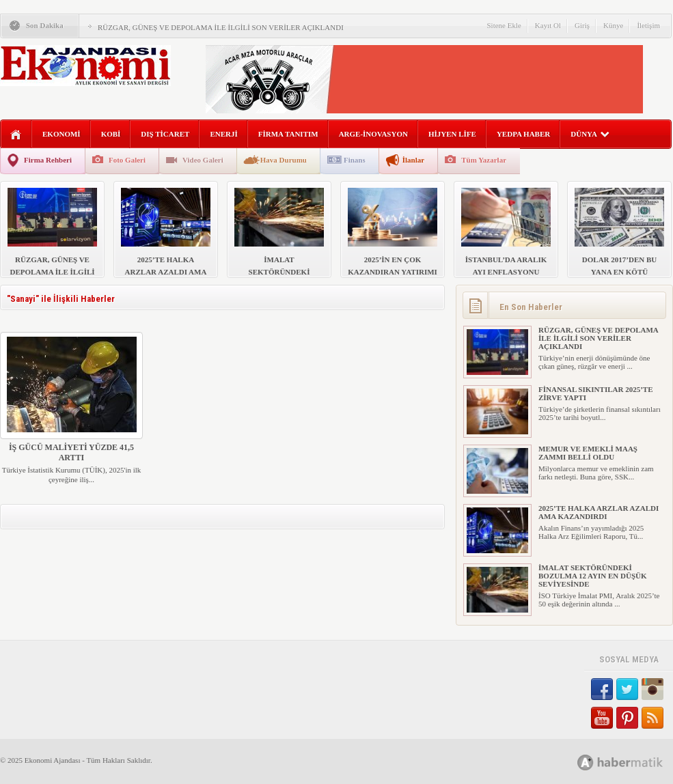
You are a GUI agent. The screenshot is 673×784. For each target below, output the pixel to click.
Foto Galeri (127, 160)
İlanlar (413, 160)
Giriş (582, 25)
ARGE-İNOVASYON (373, 134)
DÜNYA (590, 134)
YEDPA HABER (523, 134)
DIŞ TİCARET (165, 134)
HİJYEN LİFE (452, 134)
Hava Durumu (284, 160)
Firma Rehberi (48, 160)
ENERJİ (223, 134)
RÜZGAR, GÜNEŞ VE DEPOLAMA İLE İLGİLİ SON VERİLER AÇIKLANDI (221, 27)
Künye (613, 25)
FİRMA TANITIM (288, 134)
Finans (355, 160)
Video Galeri (203, 160)
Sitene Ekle (504, 25)
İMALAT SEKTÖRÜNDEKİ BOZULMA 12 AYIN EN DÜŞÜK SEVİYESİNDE (593, 576)
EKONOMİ (61, 134)
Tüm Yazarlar (484, 160)
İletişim (648, 25)
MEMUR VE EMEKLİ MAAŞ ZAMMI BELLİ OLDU (588, 453)
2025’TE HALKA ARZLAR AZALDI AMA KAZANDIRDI (599, 512)
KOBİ (111, 134)
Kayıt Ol (548, 25)
